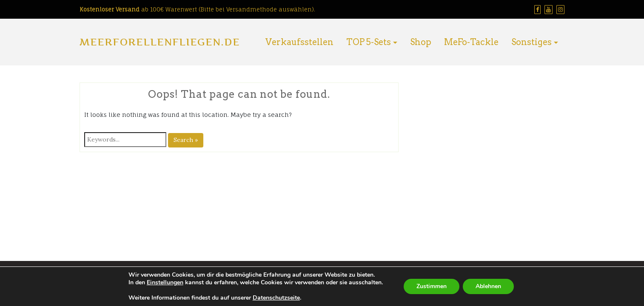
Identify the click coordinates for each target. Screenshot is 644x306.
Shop (421, 42)
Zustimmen (432, 286)
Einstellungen (165, 283)
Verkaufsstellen (299, 42)
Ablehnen (488, 286)
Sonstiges (531, 42)
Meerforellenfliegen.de (160, 42)
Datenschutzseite (276, 298)
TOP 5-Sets (369, 42)
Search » (186, 140)
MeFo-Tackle (471, 42)
